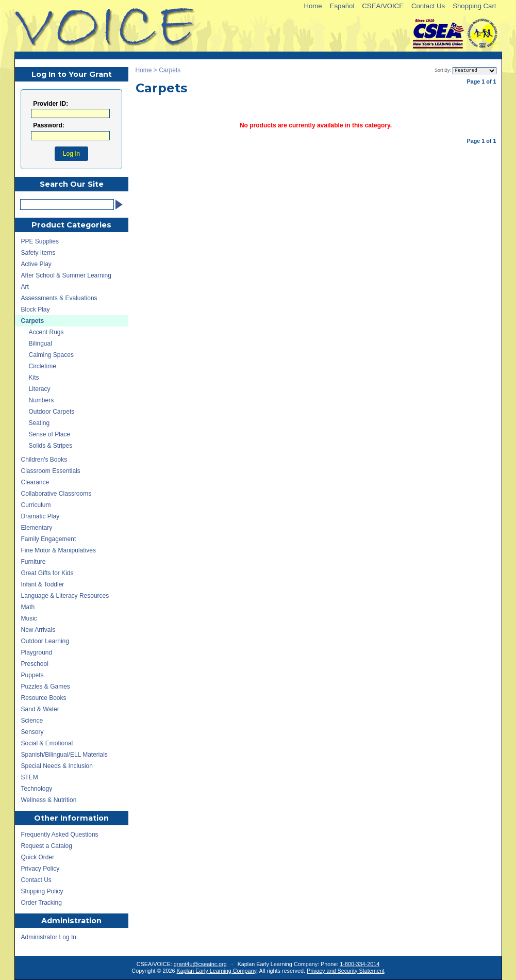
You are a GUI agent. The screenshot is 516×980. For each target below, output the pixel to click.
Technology (37, 789)
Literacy (40, 389)
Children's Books (44, 460)
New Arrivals (38, 630)
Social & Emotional (47, 743)
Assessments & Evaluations (59, 298)
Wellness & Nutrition (49, 800)
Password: (49, 126)
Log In (71, 154)
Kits (34, 378)
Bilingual (40, 344)
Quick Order (38, 857)
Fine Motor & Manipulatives (59, 550)
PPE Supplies (40, 241)
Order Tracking (41, 903)
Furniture (34, 562)
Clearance (35, 482)
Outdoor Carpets (52, 412)
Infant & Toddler (43, 584)
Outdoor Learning (45, 641)
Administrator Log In (49, 937)
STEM (30, 777)
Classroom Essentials (51, 471)
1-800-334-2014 (360, 964)
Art (25, 287)
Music (29, 618)
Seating (39, 423)
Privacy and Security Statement (346, 971)
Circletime (43, 366)
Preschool (35, 664)
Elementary (37, 528)
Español (342, 6)
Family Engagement (49, 539)
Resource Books (44, 698)
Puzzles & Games (46, 687)
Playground (37, 652)
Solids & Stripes (51, 446)
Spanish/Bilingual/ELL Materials (64, 755)
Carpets (170, 70)
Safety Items (38, 253)
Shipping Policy (42, 891)
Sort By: (443, 70)
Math (28, 607)
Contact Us (428, 6)
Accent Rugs (46, 332)
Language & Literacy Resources (65, 596)
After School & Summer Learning (66, 275)
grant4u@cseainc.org (200, 964)
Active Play (36, 264)
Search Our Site (72, 184)
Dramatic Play (40, 516)
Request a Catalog (47, 846)
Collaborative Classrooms (56, 494)
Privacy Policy (40, 869)
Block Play (36, 309)
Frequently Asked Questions (60, 835)
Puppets (32, 675)
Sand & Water (40, 709)
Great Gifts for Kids (47, 573)
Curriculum (36, 505)
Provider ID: (51, 104)
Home (313, 6)
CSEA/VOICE (383, 6)
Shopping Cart (474, 6)
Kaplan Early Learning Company (217, 971)
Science (32, 721)
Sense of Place (50, 434)
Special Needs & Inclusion (57, 766)
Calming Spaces (51, 355)
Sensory (32, 732)
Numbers (41, 400)
